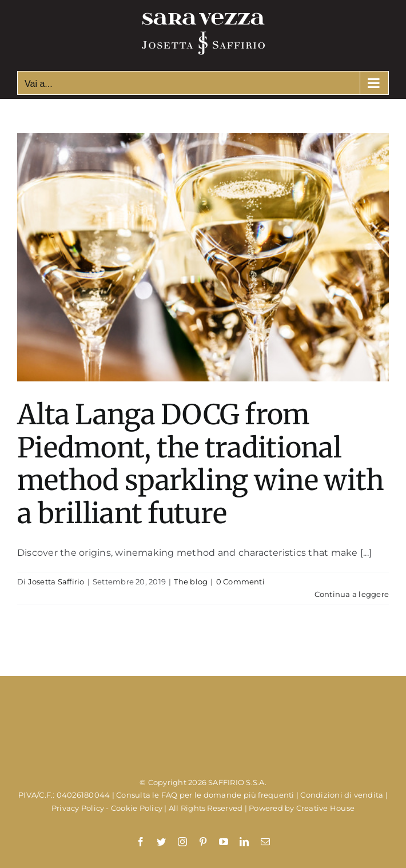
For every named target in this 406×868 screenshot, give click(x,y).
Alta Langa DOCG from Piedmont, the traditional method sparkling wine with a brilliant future (200, 464)
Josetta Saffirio (56, 582)
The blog (191, 582)
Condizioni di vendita (342, 795)
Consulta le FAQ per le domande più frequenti (205, 795)
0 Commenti (240, 582)
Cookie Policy (137, 808)
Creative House (325, 808)
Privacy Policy (78, 808)
